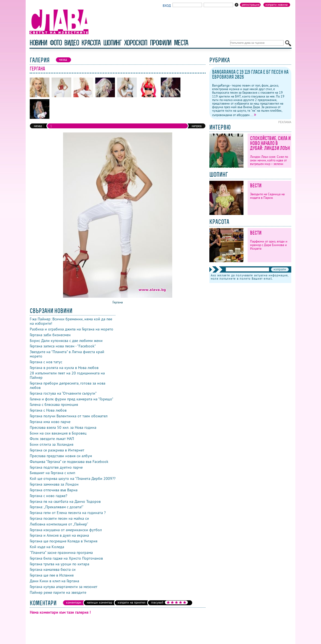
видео (71, 43)
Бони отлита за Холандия (52, 444)
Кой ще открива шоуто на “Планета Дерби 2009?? (73, 478)
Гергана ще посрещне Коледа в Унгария (64, 541)
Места (181, 43)
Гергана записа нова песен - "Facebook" (63, 346)
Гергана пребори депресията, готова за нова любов (68, 385)
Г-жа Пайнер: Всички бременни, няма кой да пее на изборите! (71, 321)
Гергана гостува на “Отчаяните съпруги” (63, 393)
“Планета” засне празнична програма (61, 553)
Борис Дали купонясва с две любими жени (66, 341)
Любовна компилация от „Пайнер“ (59, 524)
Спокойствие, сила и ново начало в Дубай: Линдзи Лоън (270, 143)
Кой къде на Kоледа (47, 547)
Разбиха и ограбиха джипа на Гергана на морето (72, 329)
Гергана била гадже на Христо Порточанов (66, 558)
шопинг (112, 43)
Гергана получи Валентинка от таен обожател (69, 416)
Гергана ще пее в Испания (52, 575)
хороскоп (136, 43)
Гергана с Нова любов (48, 410)
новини (38, 43)
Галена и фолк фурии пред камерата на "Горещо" (72, 399)
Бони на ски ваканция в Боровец (58, 433)
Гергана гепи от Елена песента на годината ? (68, 513)
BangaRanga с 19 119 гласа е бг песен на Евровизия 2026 (250, 74)
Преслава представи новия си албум (61, 456)
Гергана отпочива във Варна (54, 490)
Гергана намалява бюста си (53, 569)
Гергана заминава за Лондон (54, 484)
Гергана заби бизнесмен (50, 335)
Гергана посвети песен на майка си (59, 518)
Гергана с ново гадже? (48, 496)
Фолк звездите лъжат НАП (52, 439)
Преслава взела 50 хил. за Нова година (63, 427)
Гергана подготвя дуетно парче (56, 467)
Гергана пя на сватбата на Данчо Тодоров (65, 501)
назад (38, 126)
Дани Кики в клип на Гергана (54, 581)
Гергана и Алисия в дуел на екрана (59, 535)
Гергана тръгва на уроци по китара (60, 564)
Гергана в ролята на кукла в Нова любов (64, 368)
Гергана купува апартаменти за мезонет (64, 587)
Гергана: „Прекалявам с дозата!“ (57, 507)
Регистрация (251, 5)
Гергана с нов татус (46, 362)
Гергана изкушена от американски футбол (66, 530)
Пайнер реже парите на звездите (58, 592)
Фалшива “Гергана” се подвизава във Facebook (69, 462)
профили (160, 43)
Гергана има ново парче (50, 422)
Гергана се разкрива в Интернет (57, 450)
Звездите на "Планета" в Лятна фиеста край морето (67, 354)
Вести (256, 186)
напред (197, 126)
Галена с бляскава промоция (54, 404)
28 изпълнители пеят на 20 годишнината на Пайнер (67, 375)
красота (91, 43)
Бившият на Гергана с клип (52, 473)
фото (56, 43)
